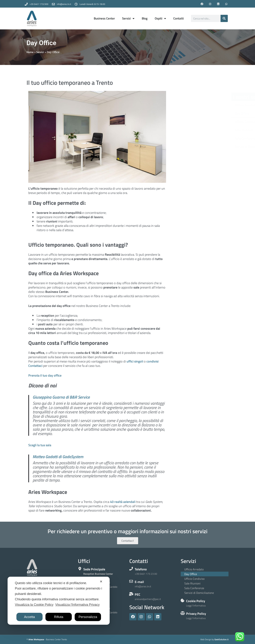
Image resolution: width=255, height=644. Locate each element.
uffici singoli (135, 361)
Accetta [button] (29, 617)
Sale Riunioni (197, 130)
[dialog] (59, 601)
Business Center (104, 18)
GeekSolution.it (221, 639)
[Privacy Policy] (183, 613)
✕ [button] (101, 582)
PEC (138, 594)
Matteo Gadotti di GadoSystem (58, 457)
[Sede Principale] (80, 569)
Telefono (141, 569)
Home (30, 52)
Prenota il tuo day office (45, 375)
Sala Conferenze (200, 138)
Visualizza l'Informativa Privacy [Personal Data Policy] (77, 605)
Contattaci (35, 366)
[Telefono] (131, 569)
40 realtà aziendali (123, 502)
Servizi (128, 18)
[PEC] (131, 594)
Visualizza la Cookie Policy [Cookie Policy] (34, 605)
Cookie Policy (196, 601)
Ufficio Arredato (199, 105)
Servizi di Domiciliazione (205, 147)
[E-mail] (131, 581)
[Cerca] (224, 18)
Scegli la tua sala (40, 445)
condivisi (152, 361)
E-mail (139, 582)
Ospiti (160, 18)
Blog (145, 18)
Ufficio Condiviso (200, 122)
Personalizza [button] (88, 617)
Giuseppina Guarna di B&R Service (61, 397)
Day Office (195, 113)
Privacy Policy (196, 614)
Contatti (179, 18)
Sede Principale (94, 569)
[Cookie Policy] (183, 601)
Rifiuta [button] (59, 617)
